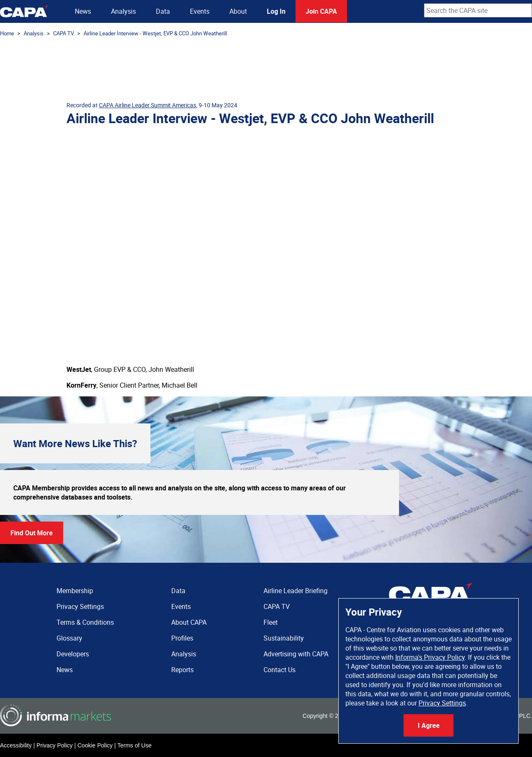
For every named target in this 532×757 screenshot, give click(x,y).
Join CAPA (321, 11)
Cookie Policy (95, 745)
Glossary (69, 638)
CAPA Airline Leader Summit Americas (148, 105)
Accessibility (16, 745)
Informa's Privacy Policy (430, 657)
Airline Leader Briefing (296, 591)
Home (7, 33)
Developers (73, 654)
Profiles (182, 638)
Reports (182, 670)
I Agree (429, 725)
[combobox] (478, 10)
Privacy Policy (55, 745)
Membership (75, 591)
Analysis (123, 11)
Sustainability (284, 638)
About (238, 11)
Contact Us (280, 670)
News (83, 11)
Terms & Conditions (85, 622)
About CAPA (189, 622)
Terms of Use (134, 745)
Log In (276, 11)
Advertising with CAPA (296, 654)
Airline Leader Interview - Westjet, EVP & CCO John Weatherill (155, 33)
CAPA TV (64, 33)
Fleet (271, 622)
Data (163, 11)
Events (200, 11)
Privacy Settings (442, 703)
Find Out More (32, 533)
